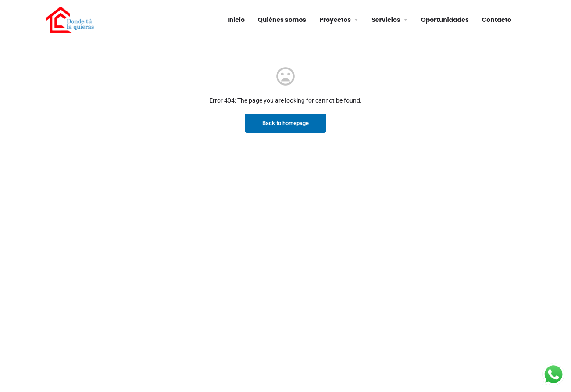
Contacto (497, 20)
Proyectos (335, 20)
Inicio (236, 20)
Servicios (386, 20)
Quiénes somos (282, 20)
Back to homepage (285, 123)
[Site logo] (71, 19)
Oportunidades (445, 20)
